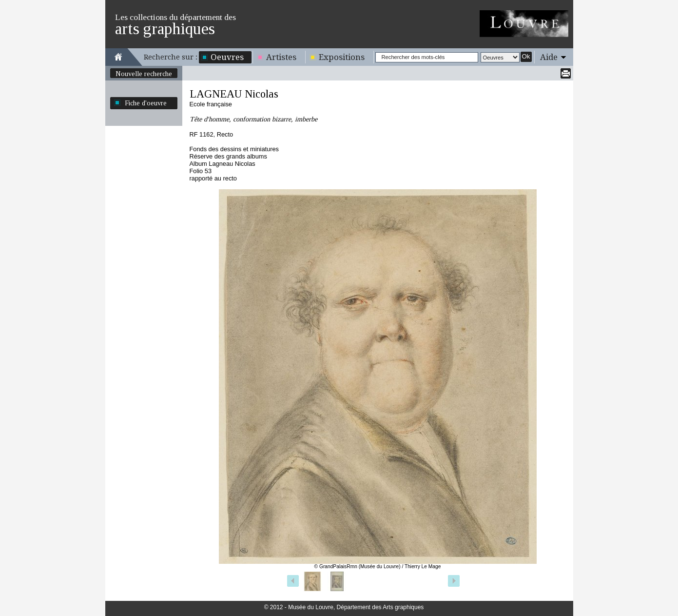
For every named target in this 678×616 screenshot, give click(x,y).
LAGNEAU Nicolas (234, 94)
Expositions (342, 57)
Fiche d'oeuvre (146, 103)
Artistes (281, 57)
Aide (549, 57)
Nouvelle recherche (144, 74)
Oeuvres (227, 57)
